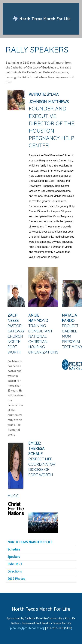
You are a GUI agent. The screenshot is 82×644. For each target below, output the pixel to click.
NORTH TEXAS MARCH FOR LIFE (30, 542)
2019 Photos (16, 579)
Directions (15, 571)
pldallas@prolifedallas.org (27, 628)
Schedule (14, 549)
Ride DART (15, 564)
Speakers (14, 557)
